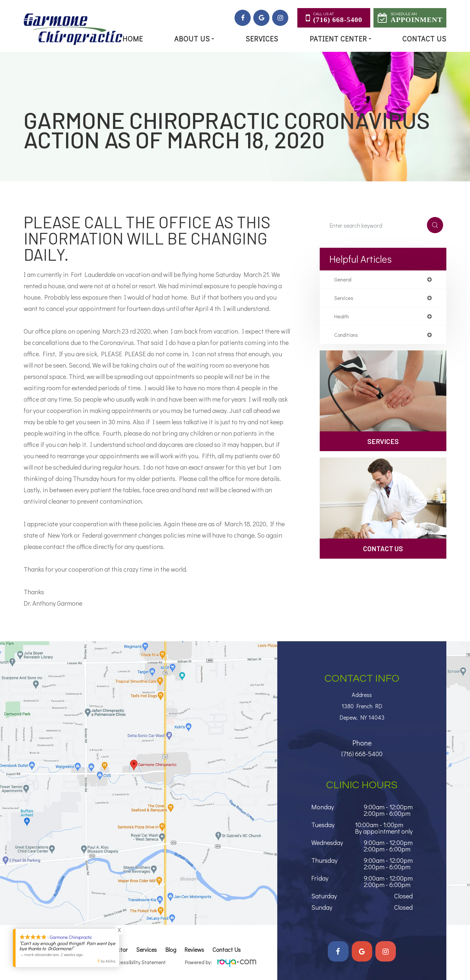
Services (262, 39)
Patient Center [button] (340, 39)
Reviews (194, 950)
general (344, 280)
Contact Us (424, 39)
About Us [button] (194, 39)
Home (133, 39)
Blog (171, 950)
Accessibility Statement (139, 962)
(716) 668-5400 (362, 751)
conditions (348, 337)
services (345, 299)
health (342, 318)
